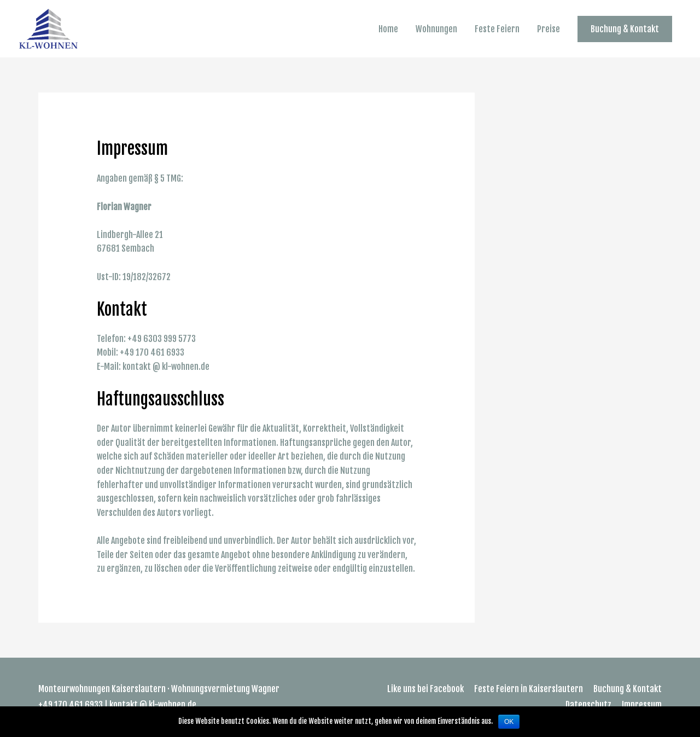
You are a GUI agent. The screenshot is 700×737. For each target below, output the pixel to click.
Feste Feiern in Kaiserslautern (529, 689)
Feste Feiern (497, 29)
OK (509, 722)
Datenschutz (588, 705)
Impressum (642, 705)
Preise (549, 29)
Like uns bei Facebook (425, 689)
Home (388, 29)
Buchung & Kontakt (628, 689)
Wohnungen (436, 29)
